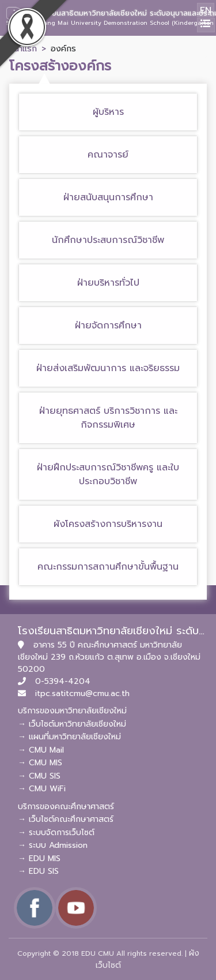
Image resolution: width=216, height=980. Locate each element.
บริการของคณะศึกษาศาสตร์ (66, 807)
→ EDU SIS (38, 871)
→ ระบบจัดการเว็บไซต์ (56, 833)
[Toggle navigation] (206, 25)
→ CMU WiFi (42, 789)
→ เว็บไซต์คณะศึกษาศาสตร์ (66, 819)
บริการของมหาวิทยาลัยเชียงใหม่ (72, 711)
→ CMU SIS (39, 776)
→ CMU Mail (41, 750)
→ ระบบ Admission (53, 845)
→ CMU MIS (40, 763)
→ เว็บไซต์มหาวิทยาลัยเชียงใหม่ (72, 724)
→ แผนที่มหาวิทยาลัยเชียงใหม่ (69, 737)
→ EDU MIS (39, 859)
